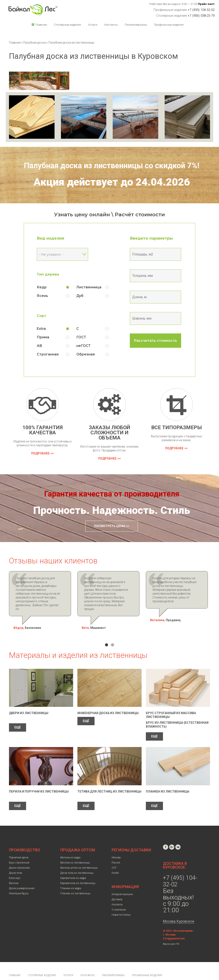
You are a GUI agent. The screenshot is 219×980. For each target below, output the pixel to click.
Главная (41, 25)
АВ (40, 346)
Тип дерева (48, 274)
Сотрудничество (174, 927)
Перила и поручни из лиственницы (39, 780)
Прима (43, 337)
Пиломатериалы (136, 25)
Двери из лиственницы (29, 701)
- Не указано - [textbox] (51, 254)
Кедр (42, 287)
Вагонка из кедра (70, 846)
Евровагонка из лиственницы (78, 872)
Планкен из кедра (71, 877)
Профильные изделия (169, 25)
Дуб (80, 296)
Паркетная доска (19, 846)
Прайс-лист (206, 4)
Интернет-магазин (122, 883)
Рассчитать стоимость (156, 341)
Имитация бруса (19, 882)
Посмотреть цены (109, 526)
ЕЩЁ (18, 716)
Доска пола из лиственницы (77, 861)
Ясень (43, 296)
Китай (115, 861)
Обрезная (86, 354)
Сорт (42, 316)
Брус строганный (19, 851)
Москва (116, 846)
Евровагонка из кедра (73, 867)
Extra (41, 329)
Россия (116, 851)
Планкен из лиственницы (168, 780)
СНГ (114, 856)
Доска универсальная (22, 877)
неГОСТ (84, 346)
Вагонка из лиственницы (75, 851)
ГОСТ (81, 337)
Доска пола (16, 861)
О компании (119, 898)
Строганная (48, 354)
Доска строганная (19, 856)
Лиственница (89, 287)
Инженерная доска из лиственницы (108, 701)
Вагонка (14, 872)
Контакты (111, 25)
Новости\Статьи (121, 903)
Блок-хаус (15, 867)
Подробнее (40, 453)
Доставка (117, 888)
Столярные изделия (67, 25)
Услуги (93, 25)
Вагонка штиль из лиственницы (79, 856)
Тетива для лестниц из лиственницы (109, 780)
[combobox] (63, 254)
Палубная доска (35, 43)
